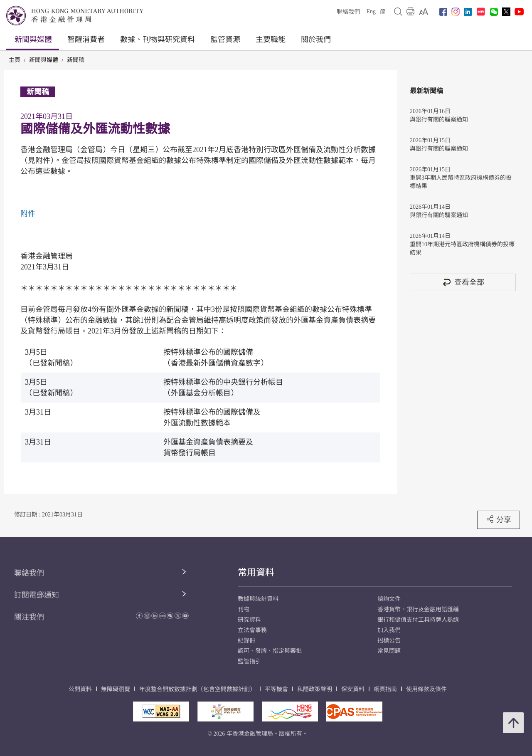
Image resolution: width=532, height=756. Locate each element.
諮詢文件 (389, 599)
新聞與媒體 (33, 40)
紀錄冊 (246, 641)
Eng (371, 11)
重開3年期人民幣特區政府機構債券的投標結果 (461, 182)
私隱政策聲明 (315, 689)
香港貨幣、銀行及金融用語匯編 (418, 609)
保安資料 (353, 689)
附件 (28, 214)
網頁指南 (385, 689)
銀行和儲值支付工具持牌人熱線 (418, 620)
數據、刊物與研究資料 (158, 40)
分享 (499, 519)
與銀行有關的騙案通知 (439, 120)
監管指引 (249, 661)
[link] (424, 12)
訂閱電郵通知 (37, 595)
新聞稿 (76, 60)
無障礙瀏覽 (116, 689)
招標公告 (389, 641)
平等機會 (276, 689)
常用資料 (256, 572)
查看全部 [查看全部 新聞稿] (463, 282)
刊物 (244, 609)
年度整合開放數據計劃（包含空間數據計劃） (197, 689)
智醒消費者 (86, 40)
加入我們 (389, 630)
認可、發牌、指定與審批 (270, 651)
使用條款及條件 (426, 689)
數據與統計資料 (258, 599)
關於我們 (316, 40)
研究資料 (249, 620)
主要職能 (271, 40)
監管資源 (225, 40)
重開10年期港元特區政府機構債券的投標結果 (462, 248)
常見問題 (389, 651)
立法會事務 (252, 630)
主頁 (15, 60)
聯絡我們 (348, 12)
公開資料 (80, 689)
